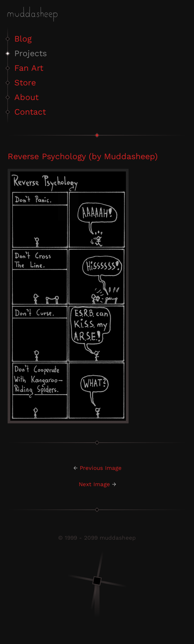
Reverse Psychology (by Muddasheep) (83, 156)
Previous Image (101, 468)
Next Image (94, 484)
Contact (30, 112)
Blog (23, 39)
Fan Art (29, 68)
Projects (31, 53)
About (26, 97)
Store (25, 83)
